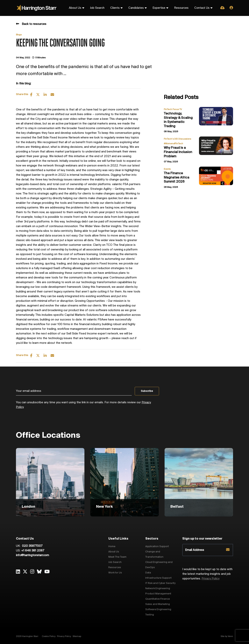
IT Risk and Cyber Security (160, 583)
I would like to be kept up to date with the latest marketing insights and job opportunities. (207, 574)
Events (167, 169)
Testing (150, 615)
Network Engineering (158, 588)
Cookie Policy (49, 636)
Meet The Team (117, 557)
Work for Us (115, 573)
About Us (75, 8)
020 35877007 (32, 546)
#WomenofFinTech (173, 144)
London (28, 507)
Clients (115, 8)
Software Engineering (158, 609)
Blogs (19, 35)
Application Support (157, 546)
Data (148, 573)
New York (104, 507)
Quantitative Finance (158, 599)
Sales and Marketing (158, 604)
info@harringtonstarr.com (32, 555)
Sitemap (77, 636)
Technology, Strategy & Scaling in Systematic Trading (178, 120)
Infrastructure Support (158, 578)
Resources (181, 8)
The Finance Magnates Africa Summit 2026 (177, 178)
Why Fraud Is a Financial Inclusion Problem (178, 152)
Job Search (97, 8)
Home (112, 546)
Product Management (158, 594)
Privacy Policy (210, 579)
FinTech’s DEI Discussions (177, 139)
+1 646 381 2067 (33, 551)
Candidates (136, 8)
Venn (230, 636)
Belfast (177, 507)
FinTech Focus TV (173, 109)
